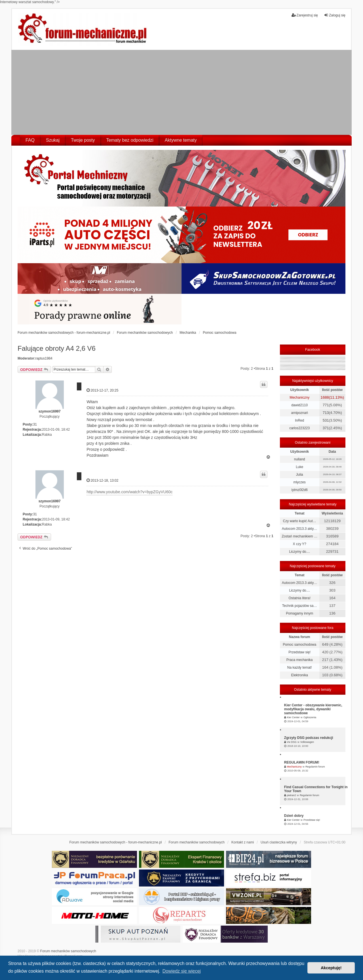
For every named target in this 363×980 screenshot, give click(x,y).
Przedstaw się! (299, 652)
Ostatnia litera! (299, 598)
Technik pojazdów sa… (300, 606)
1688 (325, 397)
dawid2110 (299, 405)
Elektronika (299, 675)
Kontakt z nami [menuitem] (243, 842)
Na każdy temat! (300, 667)
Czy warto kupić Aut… (299, 521)
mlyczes (299, 482)
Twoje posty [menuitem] (83, 140)
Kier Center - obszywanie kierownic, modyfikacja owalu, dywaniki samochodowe (313, 709)
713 (326, 413)
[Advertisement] (181, 92)
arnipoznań (299, 413)
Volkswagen (307, 742)
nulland (300, 459)
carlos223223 (299, 428)
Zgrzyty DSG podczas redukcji (309, 738)
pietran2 (291, 795)
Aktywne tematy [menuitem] (181, 140)
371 (326, 428)
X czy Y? (300, 544)
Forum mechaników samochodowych (68, 951)
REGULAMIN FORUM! (302, 762)
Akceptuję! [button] (331, 968)
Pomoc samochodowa (299, 645)
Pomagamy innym (299, 613)
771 (326, 405)
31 (35, 424)
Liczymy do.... (299, 552)
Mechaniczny (299, 397)
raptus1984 (44, 358)
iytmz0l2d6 (299, 490)
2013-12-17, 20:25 (102, 390)
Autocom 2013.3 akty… (300, 529)
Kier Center (293, 717)
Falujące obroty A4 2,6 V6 (57, 348)
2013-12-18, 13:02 (102, 480)
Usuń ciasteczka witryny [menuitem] (279, 842)
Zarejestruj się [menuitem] (305, 15)
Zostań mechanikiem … (299, 536)
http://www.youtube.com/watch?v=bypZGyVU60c (129, 492)
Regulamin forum (315, 767)
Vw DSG (292, 742)
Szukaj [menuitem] (53, 140)
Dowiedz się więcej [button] (182, 971)
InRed (299, 420)
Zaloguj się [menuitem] (335, 15)
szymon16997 (50, 411)
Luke (299, 467)
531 (326, 420)
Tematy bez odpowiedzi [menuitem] (130, 140)
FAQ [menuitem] (30, 140)
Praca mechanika (300, 660)
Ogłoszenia (310, 717)
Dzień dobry (294, 816)
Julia (300, 475)
